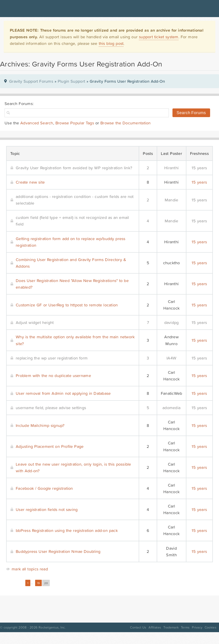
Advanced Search (37, 123)
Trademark (171, 627)
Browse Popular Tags (75, 123)
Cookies (211, 627)
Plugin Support (71, 81)
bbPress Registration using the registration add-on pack (67, 530)
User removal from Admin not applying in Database (63, 393)
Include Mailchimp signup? (40, 425)
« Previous (15, 583)
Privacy (197, 627)
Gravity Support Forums (31, 81)
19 (39, 583)
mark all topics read (30, 569)
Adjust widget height (35, 322)
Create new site (30, 182)
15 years (199, 168)
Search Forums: (19, 104)
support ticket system (159, 37)
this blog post (111, 43)
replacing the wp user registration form (52, 358)
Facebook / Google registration (44, 488)
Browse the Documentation (125, 123)
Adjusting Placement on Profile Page (50, 446)
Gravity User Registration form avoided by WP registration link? (74, 168)
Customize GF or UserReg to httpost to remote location (67, 305)
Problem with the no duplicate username (53, 376)
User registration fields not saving (47, 509)
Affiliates (155, 627)
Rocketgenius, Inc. (52, 627)
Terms (185, 627)
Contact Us (138, 627)
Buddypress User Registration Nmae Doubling (58, 551)
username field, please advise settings (51, 408)
